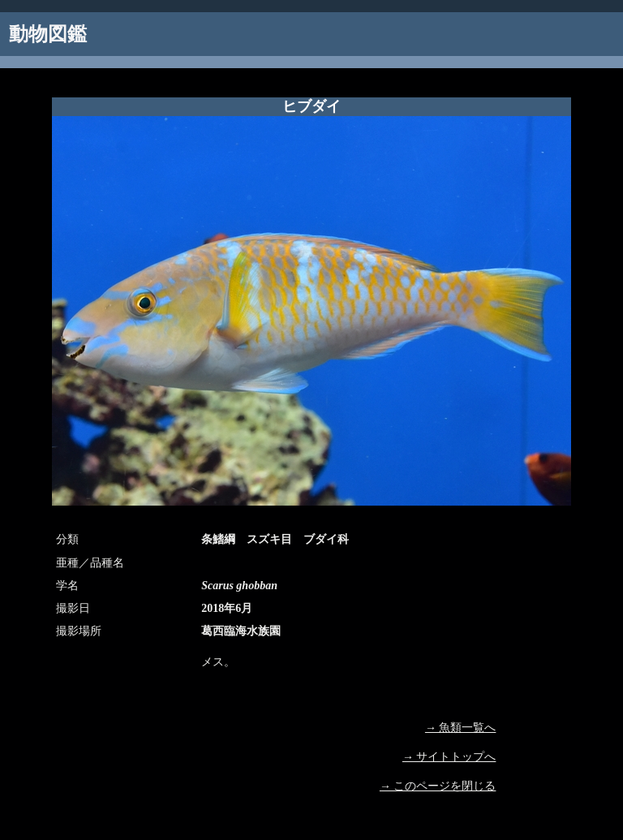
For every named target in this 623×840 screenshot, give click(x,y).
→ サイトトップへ (449, 757)
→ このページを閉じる (438, 786)
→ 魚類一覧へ (461, 728)
